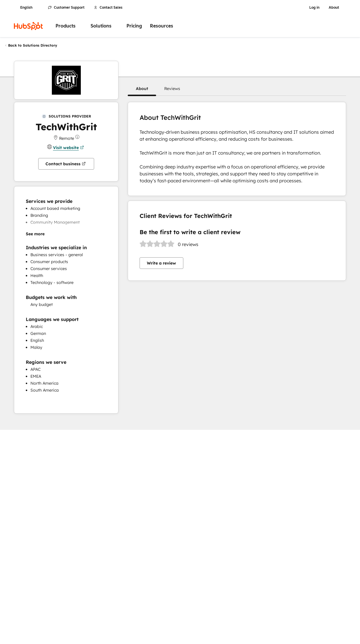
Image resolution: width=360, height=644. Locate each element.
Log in (314, 8)
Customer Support (66, 8)
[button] (142, 89)
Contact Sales (108, 8)
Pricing (134, 26)
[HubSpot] (28, 26)
